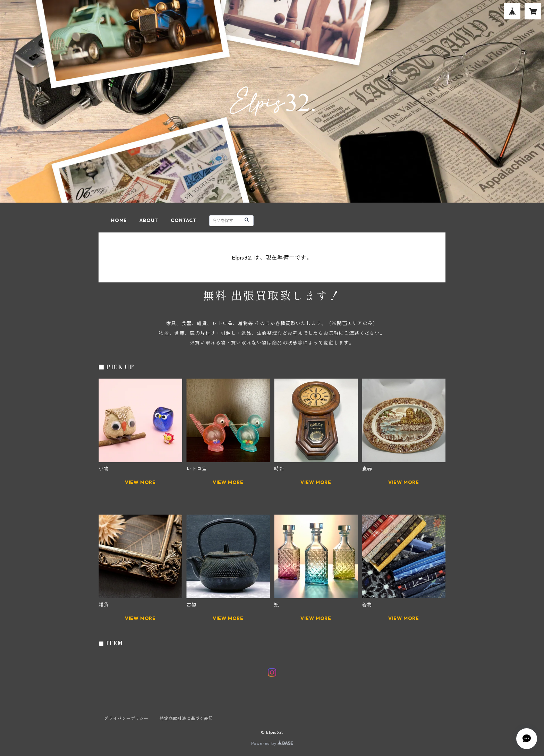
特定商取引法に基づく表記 (186, 718)
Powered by (272, 743)
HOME (119, 220)
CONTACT (184, 220)
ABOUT (149, 220)
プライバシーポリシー (126, 718)
